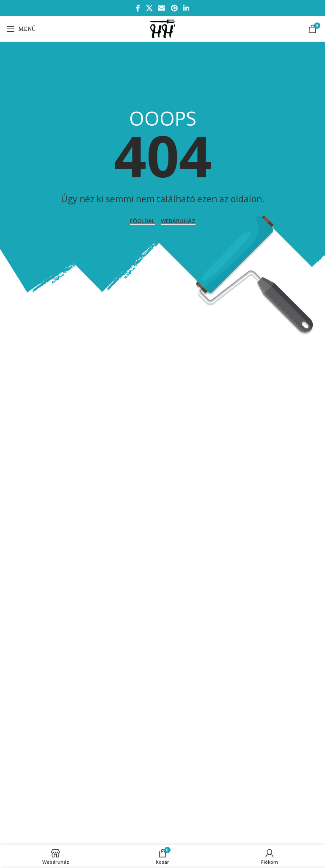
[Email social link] (162, 8)
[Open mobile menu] (21, 29)
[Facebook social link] (138, 8)
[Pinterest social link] (174, 8)
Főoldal (142, 221)
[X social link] (149, 8)
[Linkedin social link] (186, 8)
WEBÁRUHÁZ (178, 221)
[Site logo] (162, 28)
